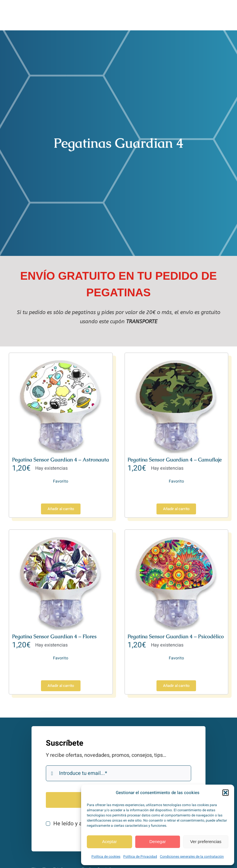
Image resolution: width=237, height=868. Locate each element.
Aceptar (109, 841)
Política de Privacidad (140, 857)
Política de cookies (106, 857)
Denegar (158, 841)
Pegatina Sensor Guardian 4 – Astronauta (60, 460)
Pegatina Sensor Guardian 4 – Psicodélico (176, 636)
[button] (226, 793)
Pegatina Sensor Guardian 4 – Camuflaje (175, 460)
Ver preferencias (206, 841)
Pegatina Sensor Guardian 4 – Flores (54, 636)
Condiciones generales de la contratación (192, 857)
